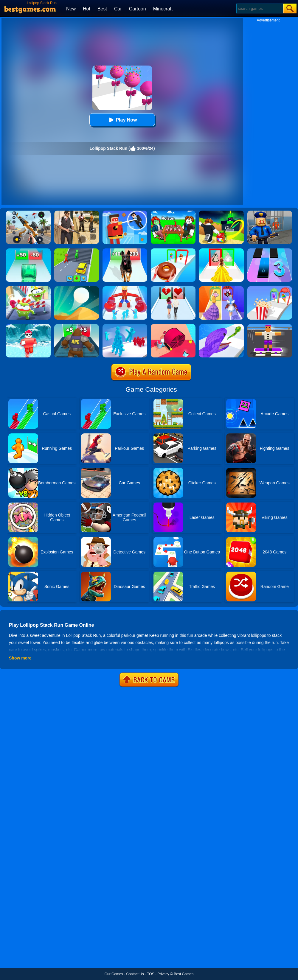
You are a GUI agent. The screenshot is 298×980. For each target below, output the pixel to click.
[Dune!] (77, 288)
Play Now (122, 120)
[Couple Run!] (173, 288)
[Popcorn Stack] (270, 288)
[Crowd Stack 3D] (125, 326)
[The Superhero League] (125, 213)
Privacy (163, 974)
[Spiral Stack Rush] (173, 326)
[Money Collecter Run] (28, 251)
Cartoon (138, 9)
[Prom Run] (221, 288)
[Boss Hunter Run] (125, 288)
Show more (20, 658)
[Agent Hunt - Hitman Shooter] (77, 213)
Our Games (114, 974)
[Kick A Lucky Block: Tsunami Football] (221, 213)
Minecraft (163, 9)
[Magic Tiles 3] (270, 251)
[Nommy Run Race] (28, 288)
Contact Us (135, 974)
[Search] (259, 8)
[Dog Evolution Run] (125, 251)
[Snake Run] (221, 326)
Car (118, 9)
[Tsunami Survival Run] (28, 326)
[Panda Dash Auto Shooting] (28, 213)
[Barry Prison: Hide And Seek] (270, 213)
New (71, 9)
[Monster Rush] (77, 326)
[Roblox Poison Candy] (173, 213)
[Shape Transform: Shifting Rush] (77, 251)
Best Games (184, 974)
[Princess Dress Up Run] (221, 251)
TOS (150, 974)
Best (102, 9)
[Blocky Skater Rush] (270, 326)
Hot (87, 9)
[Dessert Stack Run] (173, 251)
